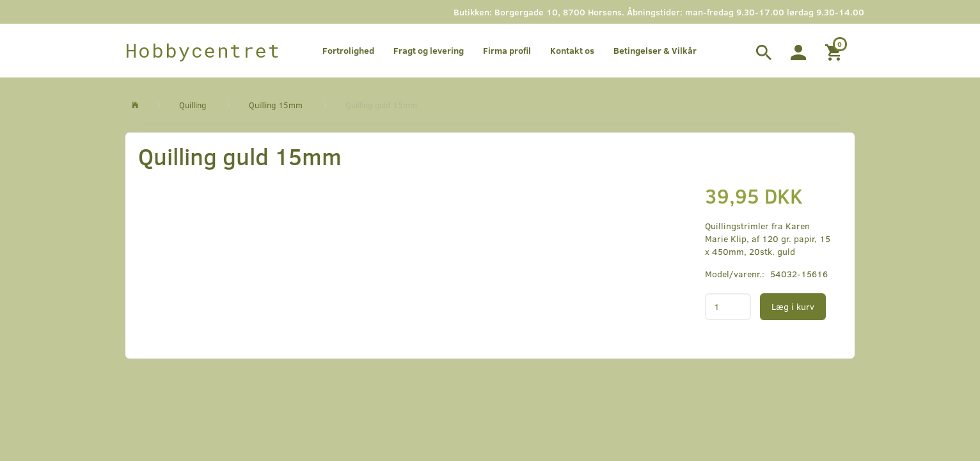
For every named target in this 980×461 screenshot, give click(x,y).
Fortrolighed (348, 50)
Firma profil (507, 50)
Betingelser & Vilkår (655, 50)
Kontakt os (572, 50)
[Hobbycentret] (203, 51)
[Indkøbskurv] (835, 51)
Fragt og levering (429, 50)
